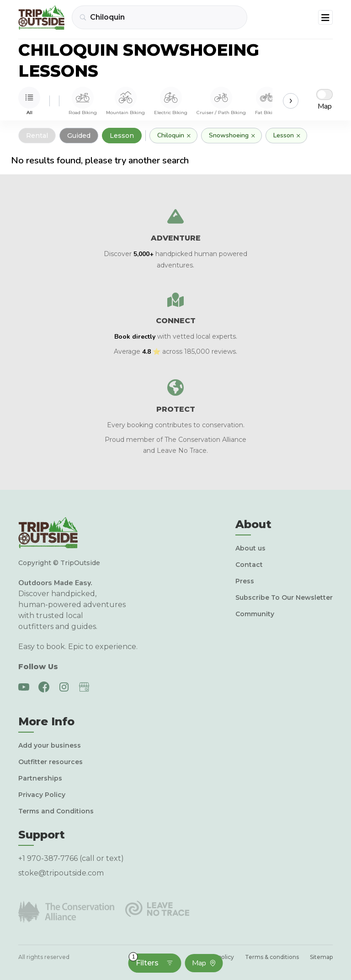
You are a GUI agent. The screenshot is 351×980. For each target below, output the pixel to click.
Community (255, 614)
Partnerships (40, 778)
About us (250, 548)
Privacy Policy (42, 795)
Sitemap (321, 957)
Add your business (50, 745)
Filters (151, 960)
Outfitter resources (51, 762)
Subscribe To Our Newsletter (284, 597)
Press (245, 581)
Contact (249, 565)
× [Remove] (189, 136)
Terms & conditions (272, 957)
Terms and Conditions (56, 811)
